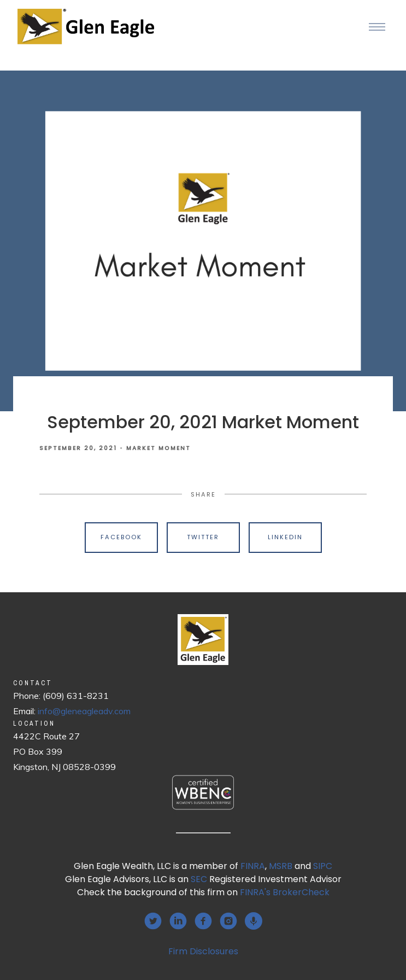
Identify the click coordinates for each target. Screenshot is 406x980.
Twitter (203, 537)
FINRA (253, 866)
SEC (199, 879)
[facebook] (203, 921)
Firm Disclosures (203, 951)
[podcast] (254, 921)
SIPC (323, 866)
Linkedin (285, 537)
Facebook (121, 537)
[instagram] (228, 921)
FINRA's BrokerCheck (285, 892)
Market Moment (158, 448)
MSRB (281, 866)
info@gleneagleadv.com (84, 711)
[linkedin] (178, 921)
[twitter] (153, 921)
